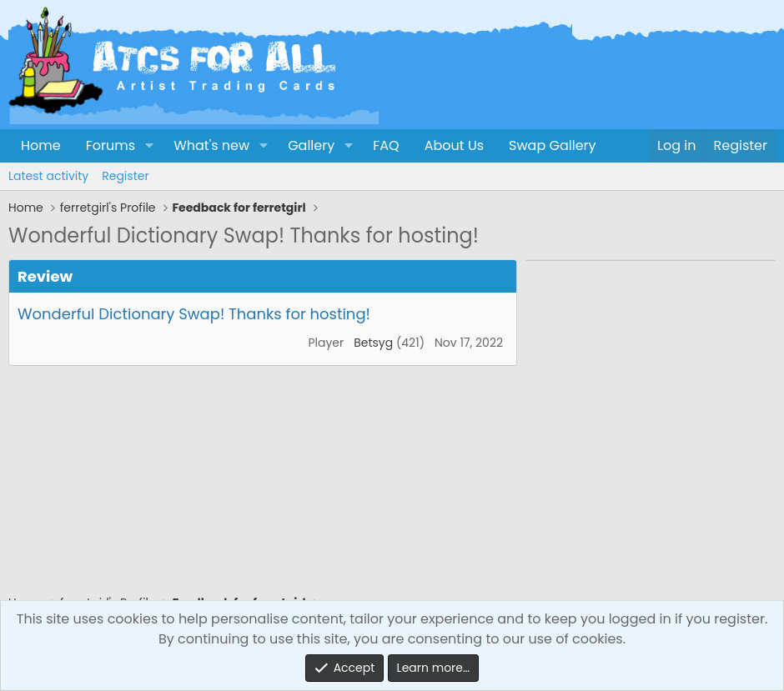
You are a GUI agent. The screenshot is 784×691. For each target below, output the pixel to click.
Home (41, 145)
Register (125, 176)
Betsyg (373, 343)
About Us (454, 145)
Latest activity (48, 176)
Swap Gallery (552, 145)
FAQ (386, 145)
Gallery (311, 145)
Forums (111, 145)
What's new (211, 145)
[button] (149, 146)
